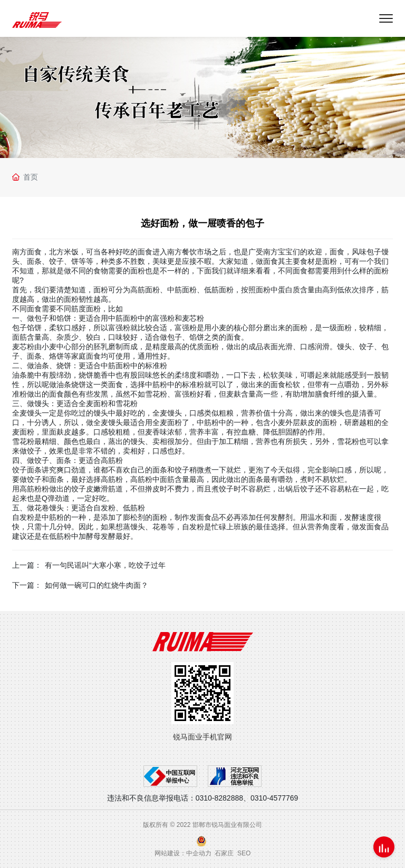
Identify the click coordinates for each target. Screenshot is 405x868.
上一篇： (27, 565)
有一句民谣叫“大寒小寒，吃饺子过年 (105, 565)
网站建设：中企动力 (183, 853)
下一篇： (27, 585)
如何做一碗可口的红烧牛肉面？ (97, 585)
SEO (244, 853)
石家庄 (224, 853)
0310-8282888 (219, 798)
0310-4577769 (274, 798)
